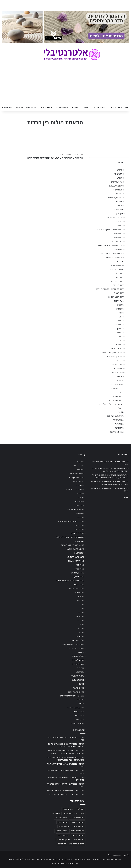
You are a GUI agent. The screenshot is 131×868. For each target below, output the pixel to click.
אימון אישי (120, 178)
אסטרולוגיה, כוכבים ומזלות (114, 198)
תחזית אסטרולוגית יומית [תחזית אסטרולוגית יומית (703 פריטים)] (77, 844)
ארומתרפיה (120, 202)
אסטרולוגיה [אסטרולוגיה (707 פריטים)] (81, 809)
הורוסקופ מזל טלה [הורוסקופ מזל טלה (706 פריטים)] (64, 827)
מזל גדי (121, 313)
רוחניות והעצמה (99, 107)
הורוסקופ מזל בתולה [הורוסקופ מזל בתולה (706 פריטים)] (78, 822)
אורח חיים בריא (118, 174)
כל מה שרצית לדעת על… (115, 265)
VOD (86, 107)
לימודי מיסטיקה (118, 285)
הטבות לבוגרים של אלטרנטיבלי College (110, 245)
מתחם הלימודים (47, 107)
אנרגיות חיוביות (118, 190)
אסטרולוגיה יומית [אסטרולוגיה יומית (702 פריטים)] (68, 809)
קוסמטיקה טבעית (117, 388)
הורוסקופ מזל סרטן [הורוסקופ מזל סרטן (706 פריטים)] (62, 831)
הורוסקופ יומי (119, 233)
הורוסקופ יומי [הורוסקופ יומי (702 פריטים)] (56, 813)
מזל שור (121, 341)
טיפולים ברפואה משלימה (115, 257)
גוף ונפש (121, 206)
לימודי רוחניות (119, 293)
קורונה (121, 392)
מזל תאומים (120, 345)
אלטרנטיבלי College (116, 186)
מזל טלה (121, 321)
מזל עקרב (120, 333)
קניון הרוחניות (31, 107)
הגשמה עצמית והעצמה (115, 218)
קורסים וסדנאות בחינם (116, 400)
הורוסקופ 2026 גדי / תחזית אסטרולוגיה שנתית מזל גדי (65, 795)
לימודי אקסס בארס (117, 281)
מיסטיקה (76, 107)
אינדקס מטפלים (62, 107)
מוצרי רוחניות (119, 301)
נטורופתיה (106, 859)
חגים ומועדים (119, 249)
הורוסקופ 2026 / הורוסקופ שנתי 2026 (110, 230)
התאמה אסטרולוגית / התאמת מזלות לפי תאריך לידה (55, 158)
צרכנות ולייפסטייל (117, 384)
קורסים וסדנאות (118, 396)
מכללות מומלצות (118, 364)
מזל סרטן (120, 329)
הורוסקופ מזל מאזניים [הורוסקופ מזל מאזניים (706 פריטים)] (77, 831)
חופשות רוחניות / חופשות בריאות (112, 253)
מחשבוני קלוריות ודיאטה (115, 356)
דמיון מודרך (120, 214)
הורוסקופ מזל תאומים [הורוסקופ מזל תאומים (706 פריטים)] (63, 840)
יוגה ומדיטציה (119, 261)
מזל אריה (120, 305)
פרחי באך (120, 376)
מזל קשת (120, 337)
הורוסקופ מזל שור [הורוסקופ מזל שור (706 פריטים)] (79, 840)
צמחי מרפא (120, 380)
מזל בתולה (120, 309)
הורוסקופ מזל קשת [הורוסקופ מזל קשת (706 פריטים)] (63, 835)
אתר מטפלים (7, 107)
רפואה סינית (119, 424)
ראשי (127, 107)
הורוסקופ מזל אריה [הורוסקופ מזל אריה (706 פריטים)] (61, 818)
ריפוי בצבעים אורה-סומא (115, 416)
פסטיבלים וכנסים (118, 372)
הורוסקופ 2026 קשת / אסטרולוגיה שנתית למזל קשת (66, 791)
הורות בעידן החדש (117, 241)
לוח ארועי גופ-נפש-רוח (116, 269)
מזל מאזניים (120, 325)
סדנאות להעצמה (118, 368)
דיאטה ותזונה (119, 210)
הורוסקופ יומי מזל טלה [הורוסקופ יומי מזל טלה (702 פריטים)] (77, 818)
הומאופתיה (120, 222)
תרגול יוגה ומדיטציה (117, 432)
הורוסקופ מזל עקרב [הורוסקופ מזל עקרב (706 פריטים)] (78, 835)
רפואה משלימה (117, 107)
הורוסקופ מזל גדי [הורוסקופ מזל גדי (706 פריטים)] (63, 822)
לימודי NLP (120, 273)
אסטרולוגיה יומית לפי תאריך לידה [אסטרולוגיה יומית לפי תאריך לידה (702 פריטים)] (74, 813)
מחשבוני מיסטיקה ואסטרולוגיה (113, 353)
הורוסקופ (19, 107)
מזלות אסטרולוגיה (117, 349)
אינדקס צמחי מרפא (117, 182)
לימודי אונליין (119, 277)
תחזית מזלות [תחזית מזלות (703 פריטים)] (62, 844)
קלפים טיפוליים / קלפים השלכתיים (111, 404)
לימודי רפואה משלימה (116, 297)
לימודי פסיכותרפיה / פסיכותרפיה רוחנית (110, 289)
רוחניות (121, 412)
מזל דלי (121, 317)
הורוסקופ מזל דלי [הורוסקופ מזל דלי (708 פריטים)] (79, 827)
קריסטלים (120, 408)
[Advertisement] (109, 520)
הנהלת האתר (77, 155)
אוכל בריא (120, 170)
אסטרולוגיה (120, 194)
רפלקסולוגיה (119, 428)
